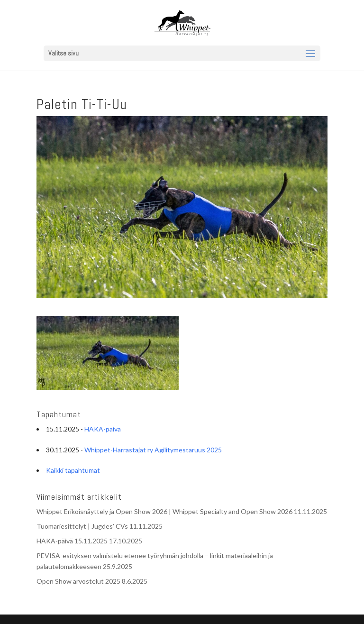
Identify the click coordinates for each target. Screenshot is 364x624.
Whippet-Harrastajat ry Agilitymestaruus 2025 (153, 450)
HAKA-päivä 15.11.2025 (72, 541)
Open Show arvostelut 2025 (78, 581)
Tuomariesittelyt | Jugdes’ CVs (82, 526)
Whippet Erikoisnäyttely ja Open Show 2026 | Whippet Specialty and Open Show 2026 (164, 511)
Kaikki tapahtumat (73, 470)
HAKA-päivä (103, 429)
